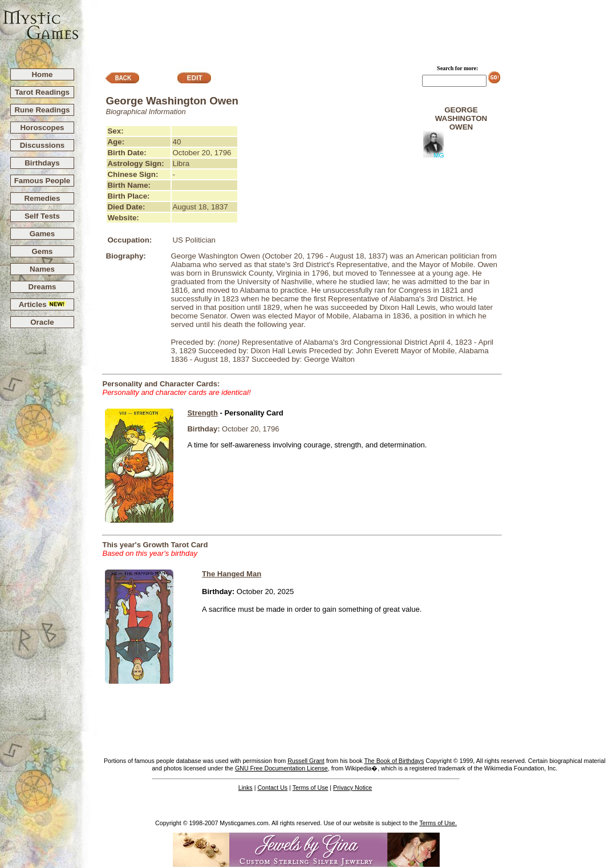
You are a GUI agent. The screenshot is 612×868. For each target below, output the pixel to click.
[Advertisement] (346, 29)
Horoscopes (42, 128)
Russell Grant (306, 761)
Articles (42, 304)
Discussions (42, 145)
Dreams (42, 287)
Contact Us (272, 788)
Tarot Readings (42, 92)
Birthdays (42, 163)
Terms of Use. (438, 823)
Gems (42, 251)
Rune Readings (42, 110)
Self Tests (42, 216)
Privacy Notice (352, 788)
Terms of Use (311, 788)
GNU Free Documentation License (281, 768)
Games (42, 234)
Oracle (42, 322)
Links (246, 788)
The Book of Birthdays (394, 761)
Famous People (42, 181)
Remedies (42, 198)
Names (42, 269)
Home (42, 74)
